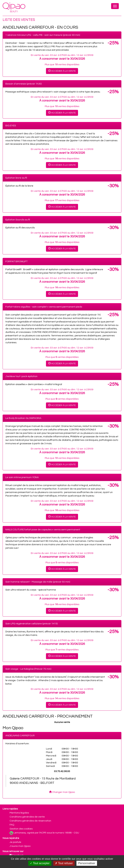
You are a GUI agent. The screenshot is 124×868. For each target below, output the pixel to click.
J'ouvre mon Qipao (20, 846)
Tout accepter (40, 863)
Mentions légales (19, 813)
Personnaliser (87, 863)
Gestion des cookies (21, 829)
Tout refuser (64, 863)
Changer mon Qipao (62, 792)
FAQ (12, 825)
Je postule (15, 842)
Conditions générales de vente (27, 817)
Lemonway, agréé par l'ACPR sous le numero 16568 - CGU (46, 833)
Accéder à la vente (62, 71)
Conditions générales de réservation (30, 821)
